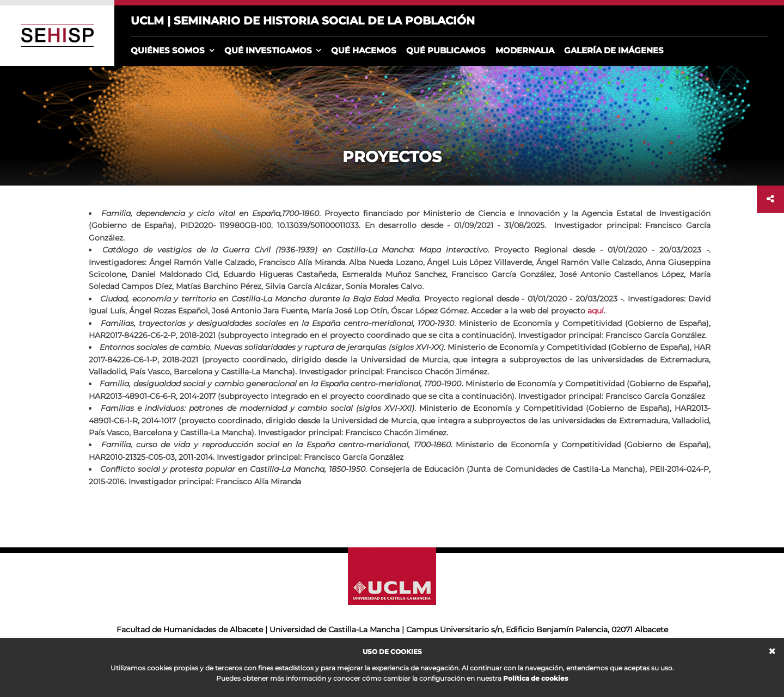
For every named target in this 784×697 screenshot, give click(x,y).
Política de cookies (535, 678)
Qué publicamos (446, 50)
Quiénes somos (168, 50)
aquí (596, 311)
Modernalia (525, 50)
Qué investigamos (268, 50)
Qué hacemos (364, 50)
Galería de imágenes (614, 50)
